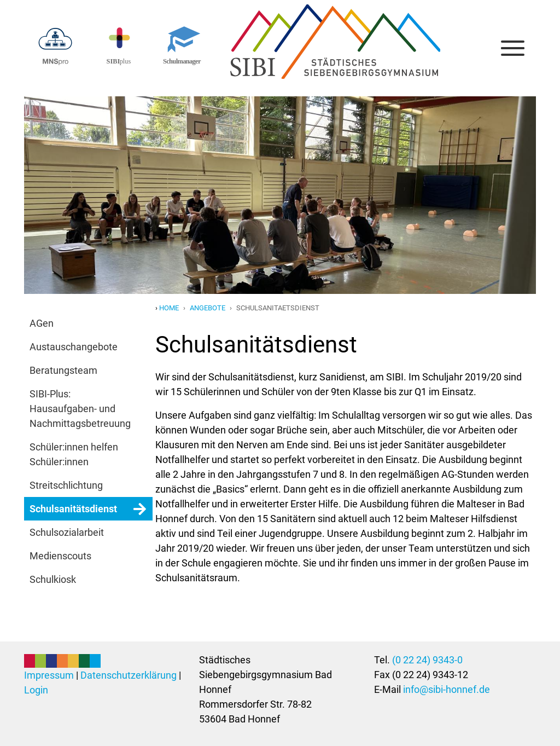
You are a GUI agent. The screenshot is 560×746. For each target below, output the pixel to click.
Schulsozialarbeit (67, 532)
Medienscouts (60, 556)
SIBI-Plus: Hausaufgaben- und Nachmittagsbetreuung (80, 409)
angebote (208, 308)
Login (36, 690)
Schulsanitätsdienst (73, 509)
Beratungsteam (63, 370)
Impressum (49, 675)
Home (169, 308)
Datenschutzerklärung (129, 675)
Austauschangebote (74, 347)
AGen (42, 323)
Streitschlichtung (66, 485)
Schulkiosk (53, 579)
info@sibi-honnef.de (447, 689)
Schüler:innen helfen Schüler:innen (74, 454)
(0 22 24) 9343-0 (427, 660)
